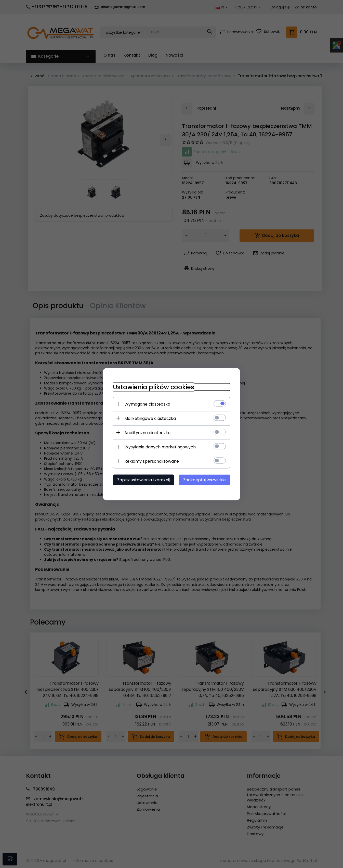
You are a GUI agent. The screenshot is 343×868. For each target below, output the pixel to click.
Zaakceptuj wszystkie (205, 480)
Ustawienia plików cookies (154, 387)
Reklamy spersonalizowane (152, 461)
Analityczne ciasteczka (147, 432)
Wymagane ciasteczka (147, 404)
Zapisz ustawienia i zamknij (143, 480)
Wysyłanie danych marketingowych (160, 447)
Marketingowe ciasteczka (150, 418)
